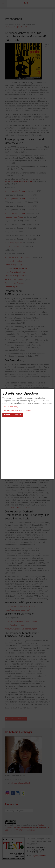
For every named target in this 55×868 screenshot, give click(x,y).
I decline (17, 415)
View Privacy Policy (10, 407)
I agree (7, 415)
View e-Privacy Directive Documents (17, 410)
